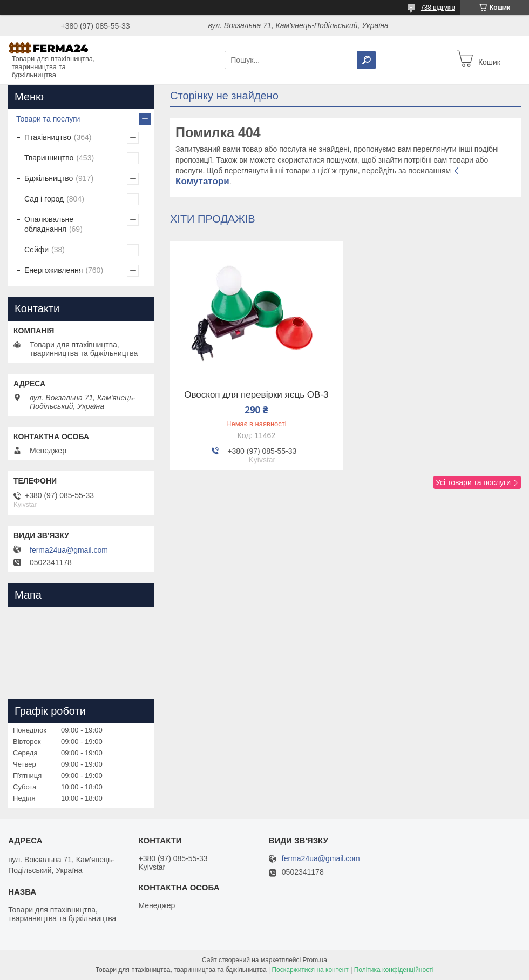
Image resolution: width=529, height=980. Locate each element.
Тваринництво (49, 158)
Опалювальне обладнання (49, 224)
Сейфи (36, 250)
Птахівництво (48, 137)
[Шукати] (367, 60)
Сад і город (44, 199)
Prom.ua (315, 960)
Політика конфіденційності (394, 970)
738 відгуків (438, 8)
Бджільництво (49, 178)
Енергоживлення (53, 270)
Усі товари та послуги (473, 482)
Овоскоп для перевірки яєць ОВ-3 (256, 395)
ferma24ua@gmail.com (69, 550)
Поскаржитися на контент (310, 970)
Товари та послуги (48, 119)
